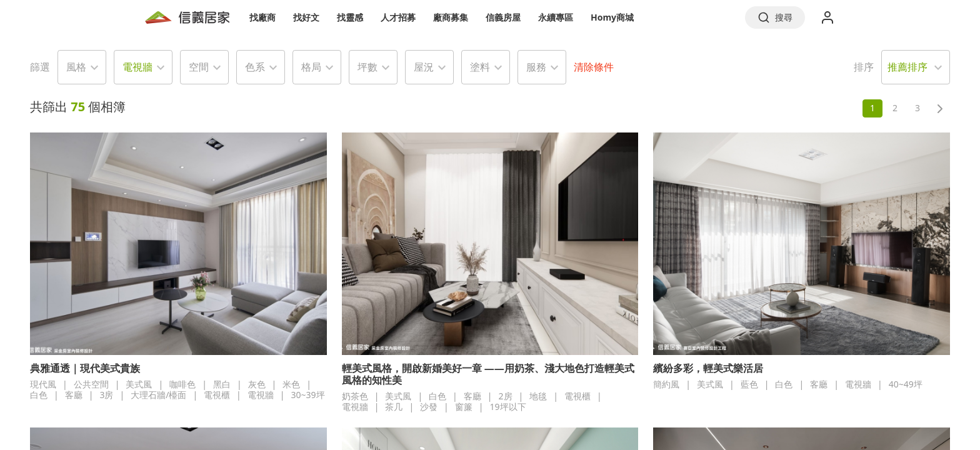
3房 (106, 395)
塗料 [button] (480, 67)
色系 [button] (255, 67)
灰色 (257, 384)
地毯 (538, 396)
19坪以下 (508, 407)
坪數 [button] (367, 67)
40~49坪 (906, 384)
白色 (39, 395)
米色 (291, 384)
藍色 (749, 384)
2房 (506, 396)
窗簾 (464, 407)
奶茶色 (355, 396)
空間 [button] (199, 67)
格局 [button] (311, 67)
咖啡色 (182, 384)
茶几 (394, 407)
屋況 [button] (424, 67)
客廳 (74, 395)
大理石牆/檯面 (158, 395)
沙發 (429, 407)
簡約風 (666, 384)
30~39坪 (308, 395)
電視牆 (261, 395)
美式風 (139, 384)
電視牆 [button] (137, 67)
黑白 (222, 384)
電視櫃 (217, 395)
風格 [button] (76, 67)
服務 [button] (536, 67)
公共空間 (91, 384)
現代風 (43, 384)
